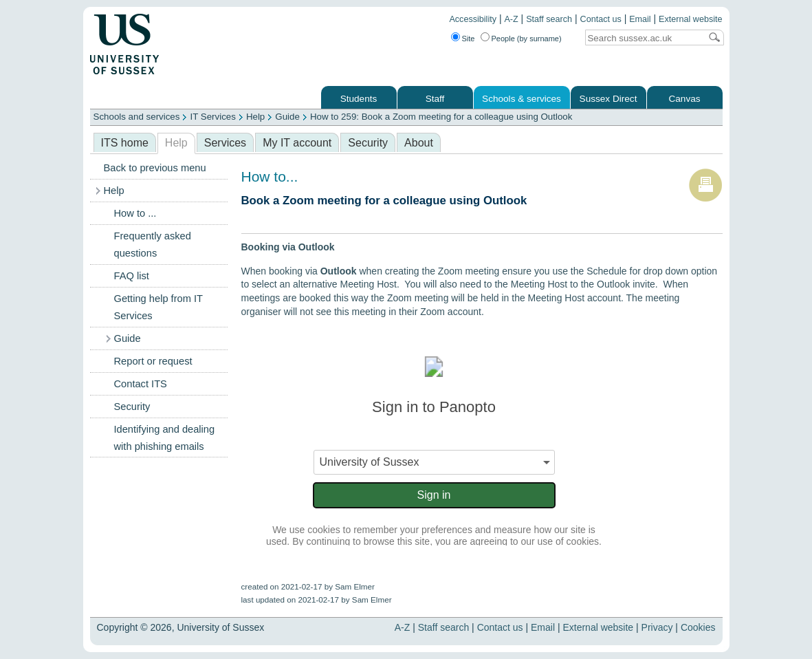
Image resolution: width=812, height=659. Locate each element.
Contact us (601, 19)
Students (359, 99)
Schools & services (522, 99)
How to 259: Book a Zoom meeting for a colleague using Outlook (441, 117)
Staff (435, 99)
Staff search (549, 19)
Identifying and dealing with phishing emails (165, 438)
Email (640, 19)
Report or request (153, 361)
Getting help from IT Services (158, 307)
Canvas (684, 99)
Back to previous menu (155, 168)
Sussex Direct (608, 99)
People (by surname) (527, 39)
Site (469, 39)
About (419, 143)
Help (255, 117)
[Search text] (643, 38)
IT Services (212, 117)
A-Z (511, 19)
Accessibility (473, 19)
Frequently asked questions (153, 245)
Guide (287, 117)
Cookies (698, 627)
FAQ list (132, 276)
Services (225, 143)
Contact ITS (141, 384)
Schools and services (137, 117)
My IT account (297, 143)
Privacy (657, 627)
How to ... (135, 213)
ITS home (125, 143)
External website (690, 19)
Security (368, 143)
